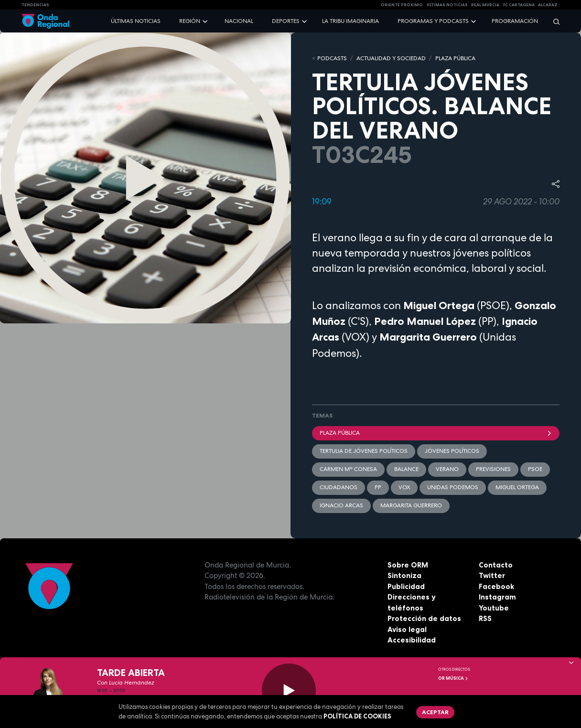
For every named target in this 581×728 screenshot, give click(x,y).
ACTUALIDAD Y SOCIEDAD (391, 58)
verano (447, 469)
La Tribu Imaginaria (350, 21)
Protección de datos (424, 618)
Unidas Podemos (453, 487)
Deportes (286, 21)
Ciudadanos (339, 487)
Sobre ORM (408, 565)
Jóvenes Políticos (452, 451)
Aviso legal (407, 629)
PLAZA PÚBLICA (455, 58)
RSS (485, 618)
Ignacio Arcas (341, 505)
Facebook (496, 586)
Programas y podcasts (433, 21)
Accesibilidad (412, 640)
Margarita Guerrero (411, 505)
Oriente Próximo (402, 5)
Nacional (239, 21)
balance (406, 469)
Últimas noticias (136, 21)
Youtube (494, 608)
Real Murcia (485, 5)
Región (190, 21)
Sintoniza (404, 575)
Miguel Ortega (517, 487)
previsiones (493, 469)
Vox (404, 487)
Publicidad (406, 586)
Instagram (497, 597)
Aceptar (435, 712)
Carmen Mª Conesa (348, 469)
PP (378, 487)
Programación (515, 21)
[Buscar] (553, 21)
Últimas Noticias (447, 5)
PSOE (535, 469)
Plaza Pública (436, 433)
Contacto (496, 565)
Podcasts (332, 58)
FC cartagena (519, 5)
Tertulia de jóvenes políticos (364, 451)
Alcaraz (548, 5)
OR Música (453, 678)
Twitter (492, 575)
